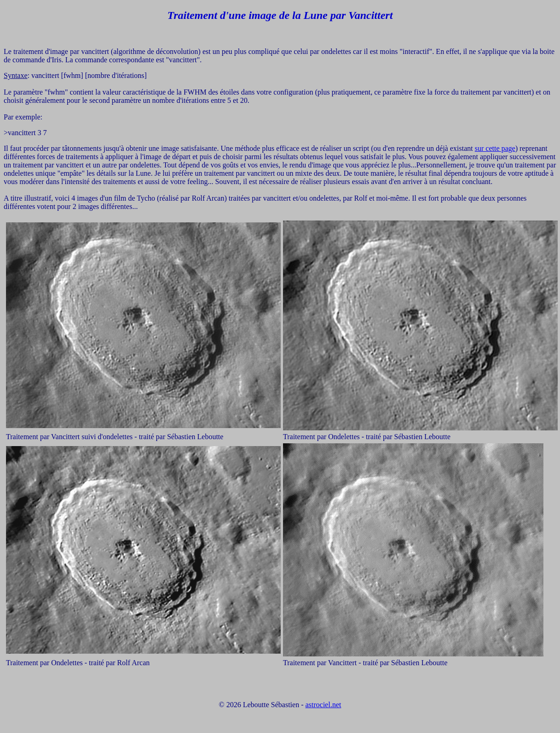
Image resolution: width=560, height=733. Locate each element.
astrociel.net (323, 705)
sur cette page (495, 148)
